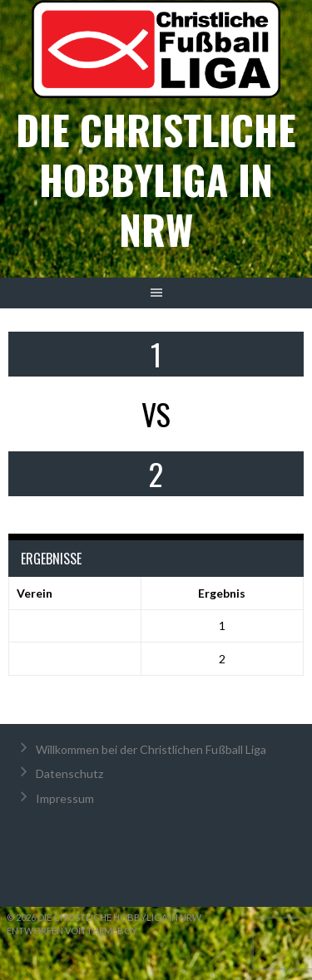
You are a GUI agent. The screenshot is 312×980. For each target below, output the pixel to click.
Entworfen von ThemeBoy (72, 931)
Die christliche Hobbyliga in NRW (156, 179)
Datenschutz (69, 773)
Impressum (65, 798)
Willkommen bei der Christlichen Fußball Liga (151, 749)
